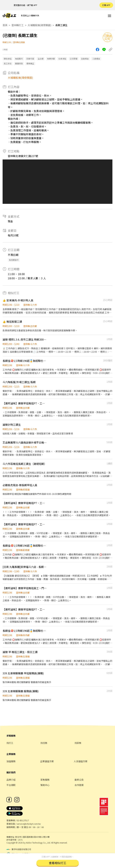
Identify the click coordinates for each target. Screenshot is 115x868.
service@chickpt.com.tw (29, 824)
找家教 (78, 743)
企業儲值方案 (47, 761)
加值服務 (11, 761)
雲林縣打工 (18, 25)
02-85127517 (23, 820)
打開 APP (106, 5)
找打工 (10, 743)
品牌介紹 (11, 780)
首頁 (5, 25)
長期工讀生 (61, 25)
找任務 (44, 743)
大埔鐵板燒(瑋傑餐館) (39, 25)
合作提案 (79, 785)
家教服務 (45, 780)
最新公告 (79, 780)
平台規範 (11, 785)
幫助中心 (45, 785)
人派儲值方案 (81, 761)
